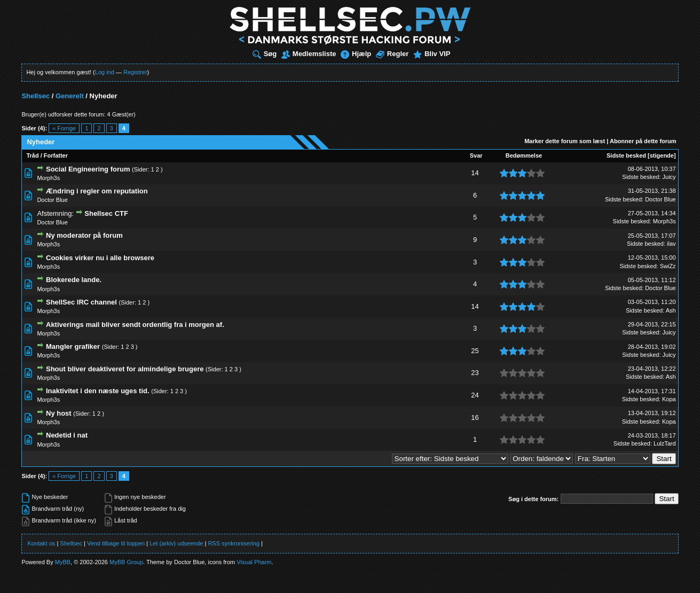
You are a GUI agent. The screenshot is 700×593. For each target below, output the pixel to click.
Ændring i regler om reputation (97, 191)
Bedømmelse (524, 155)
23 (475, 373)
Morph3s (48, 178)
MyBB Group (126, 562)
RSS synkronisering (234, 543)
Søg (265, 54)
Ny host (59, 413)
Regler (392, 54)
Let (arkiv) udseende (176, 543)
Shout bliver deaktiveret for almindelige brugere (125, 369)
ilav (671, 244)
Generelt (70, 96)
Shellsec (36, 96)
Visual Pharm (254, 562)
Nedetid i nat (67, 435)
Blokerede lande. (74, 280)
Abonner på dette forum (643, 141)
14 (475, 173)
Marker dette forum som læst (565, 141)
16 (475, 418)
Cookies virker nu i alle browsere (100, 258)
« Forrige (64, 128)
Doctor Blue (52, 200)
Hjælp (356, 54)
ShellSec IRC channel (81, 302)
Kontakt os (41, 543)
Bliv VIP (432, 54)
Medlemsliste (309, 54)
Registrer (135, 72)
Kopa (669, 399)
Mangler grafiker (73, 346)
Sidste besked (626, 155)
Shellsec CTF (106, 213)
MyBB (63, 562)
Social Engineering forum (88, 169)
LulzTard (665, 443)
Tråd (32, 155)
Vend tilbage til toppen (116, 543)
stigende (662, 155)
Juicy (669, 177)
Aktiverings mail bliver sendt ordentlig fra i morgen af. (135, 325)
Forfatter (56, 155)
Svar (476, 155)
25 (475, 351)
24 (475, 395)
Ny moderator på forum (84, 235)
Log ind (105, 72)
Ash (671, 310)
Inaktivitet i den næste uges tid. (98, 391)
